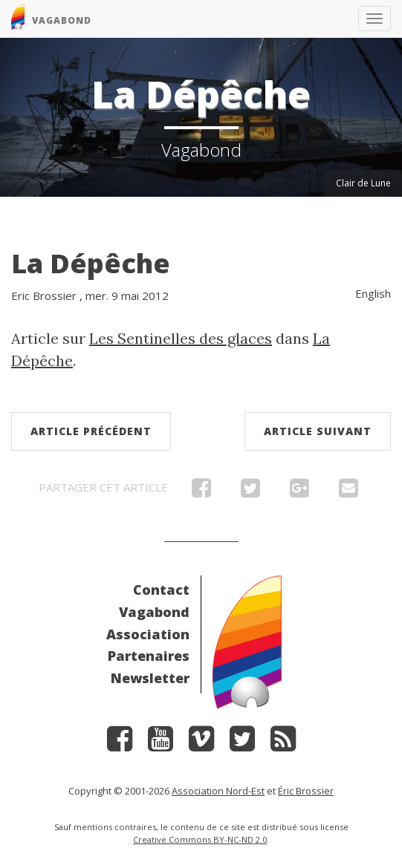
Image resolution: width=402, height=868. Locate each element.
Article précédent (91, 431)
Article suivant (318, 431)
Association (148, 634)
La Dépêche (91, 263)
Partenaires (149, 656)
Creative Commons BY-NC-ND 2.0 (200, 839)
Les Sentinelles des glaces (181, 338)
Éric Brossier (306, 791)
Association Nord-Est (218, 791)
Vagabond (154, 612)
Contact (161, 590)
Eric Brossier (44, 296)
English (373, 293)
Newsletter (150, 678)
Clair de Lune (363, 183)
